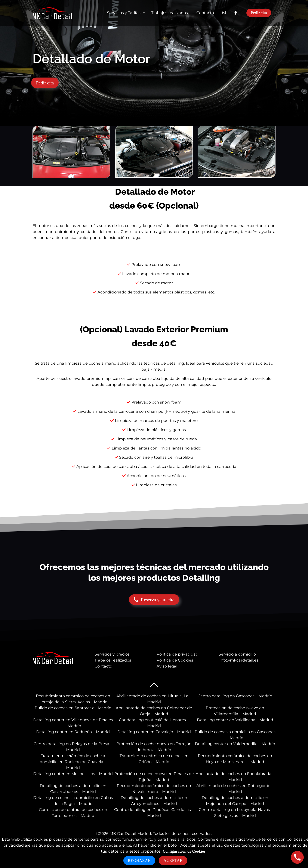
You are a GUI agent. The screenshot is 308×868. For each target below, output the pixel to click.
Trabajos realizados (113, 660)
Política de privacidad (177, 654)
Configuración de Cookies (184, 851)
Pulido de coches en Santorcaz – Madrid (73, 708)
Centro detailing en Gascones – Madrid (235, 696)
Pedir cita (259, 13)
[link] (71, 152)
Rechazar (139, 861)
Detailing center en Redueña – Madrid (73, 732)
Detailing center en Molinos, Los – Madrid (73, 774)
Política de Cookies (175, 660)
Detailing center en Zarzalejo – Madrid (154, 732)
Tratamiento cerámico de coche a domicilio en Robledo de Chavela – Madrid (73, 762)
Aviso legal (167, 666)
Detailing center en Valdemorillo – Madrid (235, 744)
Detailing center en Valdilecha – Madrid (235, 720)
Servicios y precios (112, 654)
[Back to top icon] (154, 685)
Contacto (103, 666)
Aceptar (173, 861)
